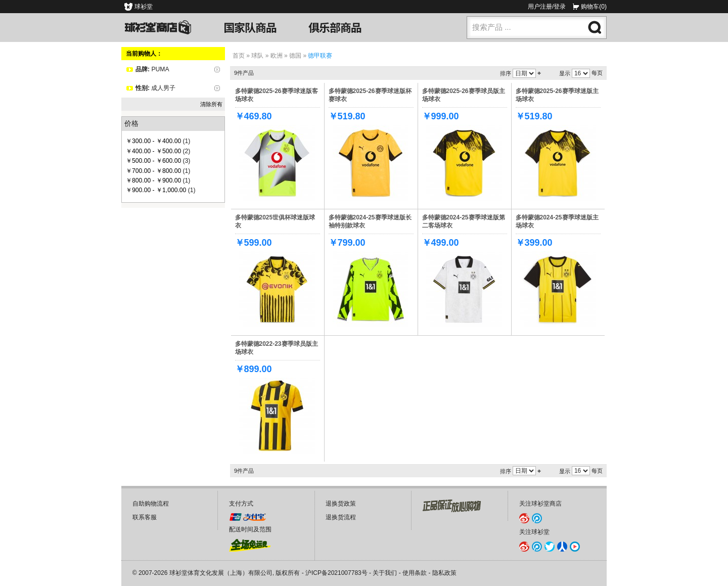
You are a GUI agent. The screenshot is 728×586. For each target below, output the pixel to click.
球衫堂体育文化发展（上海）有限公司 (221, 573)
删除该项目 (217, 70)
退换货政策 (341, 504)
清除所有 (211, 104)
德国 (295, 56)
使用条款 (415, 573)
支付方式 (241, 504)
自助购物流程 (151, 504)
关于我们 (385, 573)
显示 (565, 73)
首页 (239, 56)
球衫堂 (144, 7)
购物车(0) (594, 7)
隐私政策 (444, 573)
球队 (257, 56)
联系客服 (145, 517)
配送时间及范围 (250, 529)
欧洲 (277, 56)
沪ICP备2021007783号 (336, 573)
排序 (506, 73)
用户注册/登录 (547, 7)
